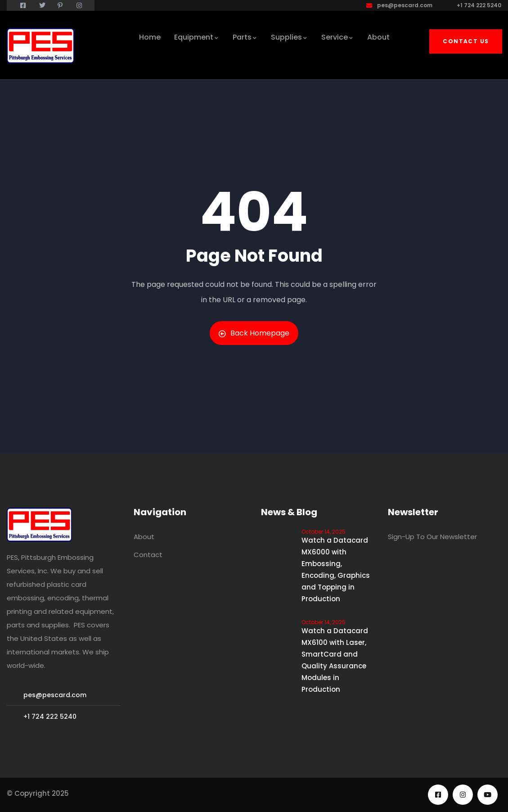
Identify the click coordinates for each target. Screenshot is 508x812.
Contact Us (466, 41)
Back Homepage (254, 333)
